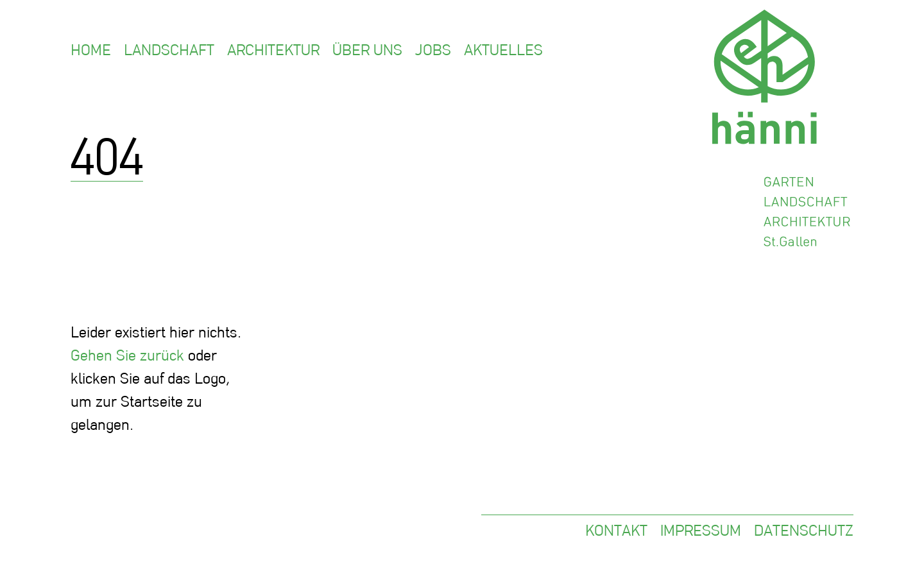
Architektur (273, 50)
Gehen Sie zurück (127, 355)
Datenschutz (804, 530)
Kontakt (616, 530)
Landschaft (169, 50)
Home (91, 50)
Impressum (701, 530)
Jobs (433, 50)
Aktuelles (503, 50)
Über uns (367, 50)
